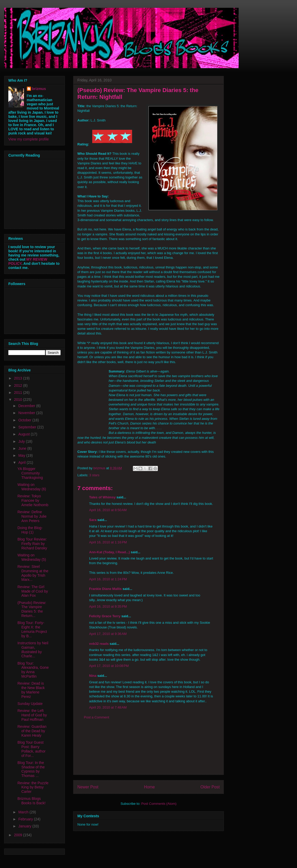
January (25, 826)
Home (150, 787)
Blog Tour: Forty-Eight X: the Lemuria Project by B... (32, 629)
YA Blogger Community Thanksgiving (30, 473)
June (23, 448)
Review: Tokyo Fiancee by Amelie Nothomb (33, 500)
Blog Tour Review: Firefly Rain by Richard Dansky (32, 544)
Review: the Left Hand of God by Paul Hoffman (32, 715)
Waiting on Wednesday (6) (32, 487)
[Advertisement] (148, 751)
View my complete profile (29, 139)
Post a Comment (97, 717)
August (24, 434)
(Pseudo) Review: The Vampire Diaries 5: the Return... (32, 609)
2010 (19, 400)
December (27, 406)
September (28, 427)
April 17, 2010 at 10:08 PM (109, 666)
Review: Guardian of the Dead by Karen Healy (32, 731)
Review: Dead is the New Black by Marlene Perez (31, 690)
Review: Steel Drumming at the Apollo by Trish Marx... (33, 573)
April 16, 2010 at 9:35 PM (108, 606)
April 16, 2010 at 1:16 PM (108, 542)
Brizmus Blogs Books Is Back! (32, 801)
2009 (19, 835)
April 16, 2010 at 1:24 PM (108, 579)
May (22, 455)
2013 (19, 378)
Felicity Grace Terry (105, 616)
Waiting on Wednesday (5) (32, 557)
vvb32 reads (99, 644)
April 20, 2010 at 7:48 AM (108, 707)
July (22, 441)
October (25, 420)
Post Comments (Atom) (159, 804)
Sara (93, 520)
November (27, 413)
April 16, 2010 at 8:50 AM (108, 510)
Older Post (210, 787)
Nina (93, 676)
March (24, 812)
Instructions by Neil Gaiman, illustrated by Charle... (33, 650)
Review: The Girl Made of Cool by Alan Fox (33, 591)
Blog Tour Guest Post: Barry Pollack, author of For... (32, 749)
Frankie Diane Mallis (105, 589)
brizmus (39, 89)
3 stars (94, 475)
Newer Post (88, 787)
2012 (19, 385)
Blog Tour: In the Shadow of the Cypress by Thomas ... (31, 769)
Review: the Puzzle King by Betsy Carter (33, 787)
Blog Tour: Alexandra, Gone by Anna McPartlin (33, 670)
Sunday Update (30, 704)
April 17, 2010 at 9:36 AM (108, 634)
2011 (19, 393)
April (22, 462)
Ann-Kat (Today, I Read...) (109, 552)
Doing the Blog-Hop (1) (30, 530)
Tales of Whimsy (102, 497)
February (26, 819)
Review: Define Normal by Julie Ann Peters (32, 516)
